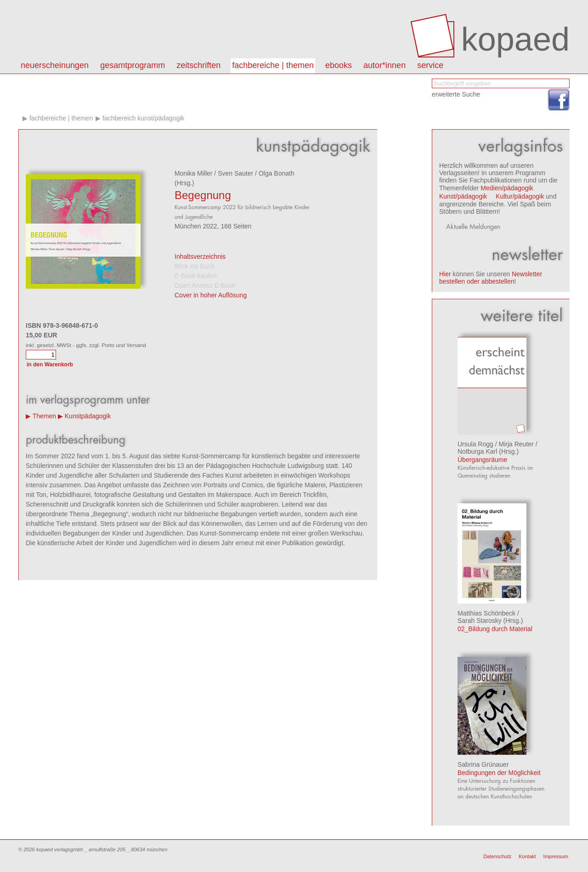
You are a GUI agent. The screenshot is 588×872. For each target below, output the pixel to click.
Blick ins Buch (195, 266)
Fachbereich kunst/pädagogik (143, 118)
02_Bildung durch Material (495, 629)
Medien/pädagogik (507, 188)
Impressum (556, 856)
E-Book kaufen (196, 276)
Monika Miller (193, 173)
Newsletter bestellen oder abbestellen (491, 278)
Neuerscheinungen (55, 65)
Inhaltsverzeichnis (200, 256)
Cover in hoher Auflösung (211, 295)
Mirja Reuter (516, 444)
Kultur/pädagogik (520, 196)
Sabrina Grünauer (483, 764)
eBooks (339, 65)
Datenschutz (497, 856)
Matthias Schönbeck (486, 613)
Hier (445, 274)
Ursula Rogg (475, 444)
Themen (44, 416)
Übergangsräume (482, 460)
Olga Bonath (277, 173)
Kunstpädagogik (88, 416)
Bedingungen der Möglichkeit (499, 773)
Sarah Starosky (480, 621)
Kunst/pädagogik (463, 196)
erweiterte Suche (456, 94)
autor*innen (384, 65)
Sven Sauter (235, 173)
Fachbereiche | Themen (273, 65)
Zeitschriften (198, 65)
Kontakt (527, 856)
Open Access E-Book (205, 285)
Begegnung (203, 195)
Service (430, 65)
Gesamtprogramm (133, 65)
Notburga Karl (477, 451)
